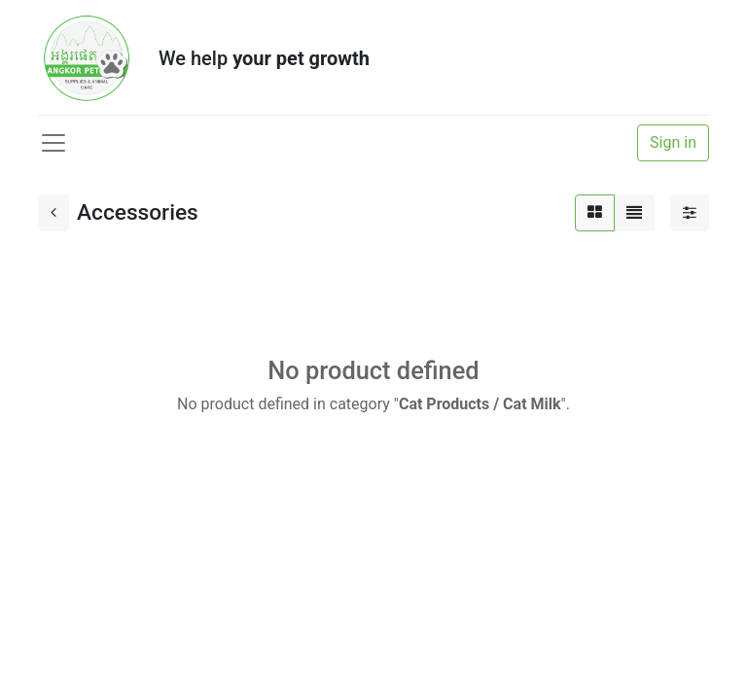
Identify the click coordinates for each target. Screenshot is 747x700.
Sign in (673, 142)
